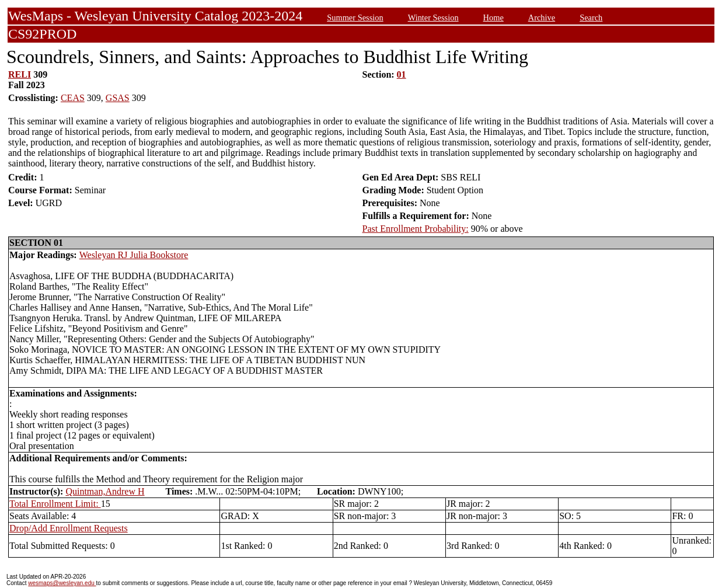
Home (493, 18)
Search (591, 18)
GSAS (118, 98)
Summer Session (355, 18)
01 (402, 74)
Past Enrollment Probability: (416, 229)
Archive (542, 18)
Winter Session (433, 18)
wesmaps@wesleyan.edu (62, 583)
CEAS (73, 98)
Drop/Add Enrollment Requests (69, 528)
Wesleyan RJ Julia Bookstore (134, 255)
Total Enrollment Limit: (55, 504)
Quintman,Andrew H (105, 491)
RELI (20, 74)
